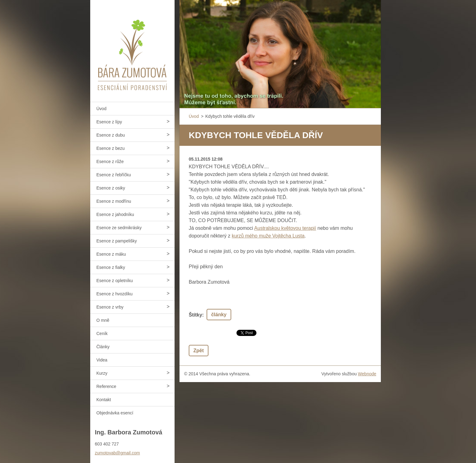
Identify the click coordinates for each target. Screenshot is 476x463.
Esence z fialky (111, 267)
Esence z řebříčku (114, 175)
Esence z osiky (111, 188)
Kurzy (102, 373)
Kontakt (104, 400)
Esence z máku (111, 254)
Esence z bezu (111, 148)
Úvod (101, 109)
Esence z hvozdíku (115, 294)
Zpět (199, 351)
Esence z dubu (111, 135)
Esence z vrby (110, 307)
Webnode (367, 374)
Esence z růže (110, 162)
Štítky (196, 315)
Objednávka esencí (115, 413)
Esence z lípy (109, 122)
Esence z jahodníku (115, 214)
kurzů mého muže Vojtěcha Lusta (268, 236)
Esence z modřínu (114, 201)
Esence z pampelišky (117, 241)
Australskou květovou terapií (285, 228)
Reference (106, 386)
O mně (103, 320)
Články (103, 347)
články (219, 315)
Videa (102, 360)
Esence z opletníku (115, 281)
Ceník (102, 333)
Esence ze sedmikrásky (119, 228)
